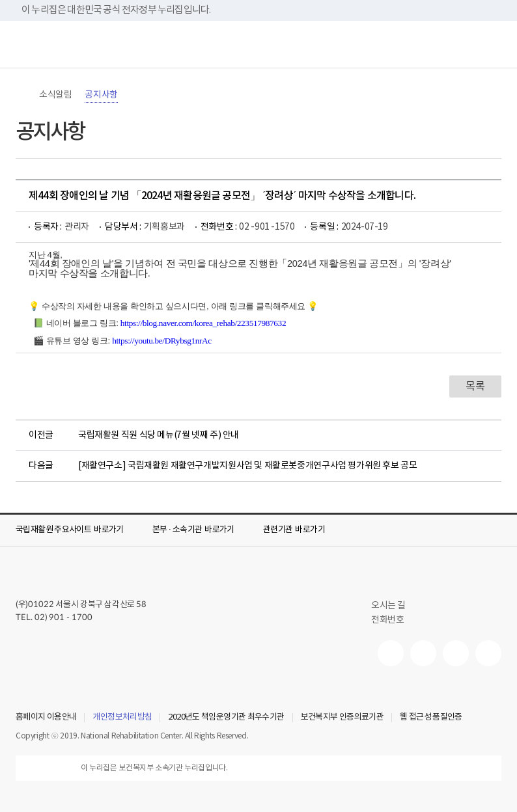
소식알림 (55, 95)
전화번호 (387, 620)
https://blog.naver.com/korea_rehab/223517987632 (203, 323)
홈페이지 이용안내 (46, 718)
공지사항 (101, 95)
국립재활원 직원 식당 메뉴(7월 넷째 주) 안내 (159, 435)
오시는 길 (394, 606)
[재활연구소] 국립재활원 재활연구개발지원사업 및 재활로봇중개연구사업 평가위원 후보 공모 (248, 466)
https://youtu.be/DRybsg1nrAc (162, 341)
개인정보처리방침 (122, 718)
